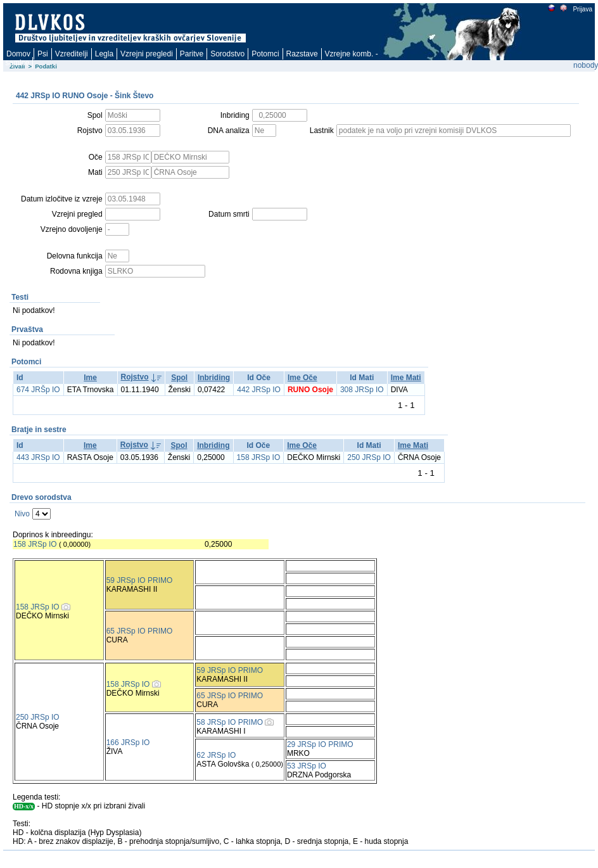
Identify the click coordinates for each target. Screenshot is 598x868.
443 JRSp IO (38, 457)
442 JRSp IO (259, 390)
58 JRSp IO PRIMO (230, 722)
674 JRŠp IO (38, 390)
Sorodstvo (227, 54)
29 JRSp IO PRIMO (320, 744)
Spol (179, 378)
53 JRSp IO (307, 766)
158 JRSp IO (259, 457)
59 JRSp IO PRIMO (140, 580)
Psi (43, 54)
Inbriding (214, 378)
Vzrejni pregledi (147, 54)
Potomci (265, 54)
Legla (104, 54)
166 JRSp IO (128, 743)
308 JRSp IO (362, 390)
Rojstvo (135, 377)
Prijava (582, 9)
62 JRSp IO (216, 755)
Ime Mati (406, 378)
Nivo (22, 514)
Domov (18, 54)
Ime (90, 378)
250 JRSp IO (369, 457)
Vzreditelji (72, 54)
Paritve (192, 54)
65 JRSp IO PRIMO (140, 631)
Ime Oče (302, 378)
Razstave (302, 54)
